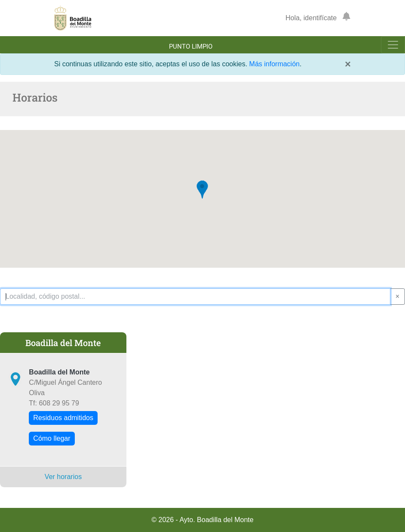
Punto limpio (191, 46)
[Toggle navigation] (393, 45)
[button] (202, 190)
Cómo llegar (52, 438)
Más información (275, 64)
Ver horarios (63, 477)
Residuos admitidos (63, 418)
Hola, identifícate (311, 18)
